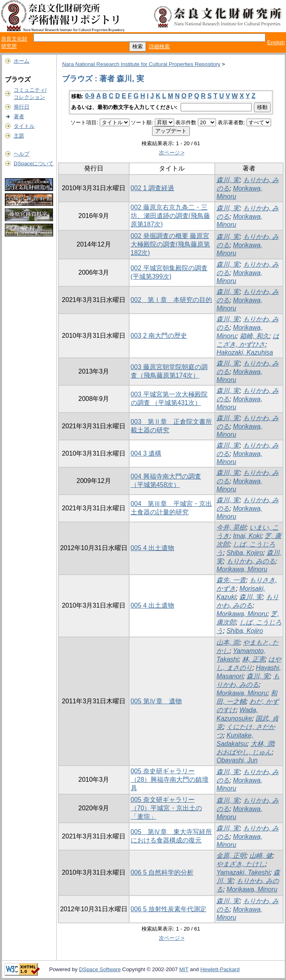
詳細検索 (159, 46)
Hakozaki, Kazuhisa (245, 352)
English (276, 42)
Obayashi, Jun (237, 760)
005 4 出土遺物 (152, 548)
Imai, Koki (247, 536)
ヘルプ (22, 154)
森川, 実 (228, 180)
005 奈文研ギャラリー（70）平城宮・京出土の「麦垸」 (167, 808)
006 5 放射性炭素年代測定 (169, 909)
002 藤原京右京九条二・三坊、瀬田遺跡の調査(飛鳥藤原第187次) (170, 216)
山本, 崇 (228, 642)
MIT (184, 969)
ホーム (22, 61)
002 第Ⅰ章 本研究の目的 (172, 300)
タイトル (24, 126)
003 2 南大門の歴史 (159, 336)
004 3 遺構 (146, 453)
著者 (19, 116)
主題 (19, 136)
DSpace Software (100, 969)
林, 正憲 (254, 659)
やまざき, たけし (241, 864)
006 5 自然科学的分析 (162, 872)
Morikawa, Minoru (242, 569)
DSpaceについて (34, 163)
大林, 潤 (262, 744)
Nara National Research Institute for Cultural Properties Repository (141, 64)
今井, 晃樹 (231, 527)
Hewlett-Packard (220, 969)
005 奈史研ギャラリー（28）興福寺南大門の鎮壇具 (170, 780)
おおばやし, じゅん (244, 752)
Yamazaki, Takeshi (243, 872)
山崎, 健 (261, 856)
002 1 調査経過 (152, 188)
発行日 (22, 107)
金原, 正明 (231, 856)
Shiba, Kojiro (245, 553)
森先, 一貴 (231, 580)
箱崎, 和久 (254, 336)
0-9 (90, 96)
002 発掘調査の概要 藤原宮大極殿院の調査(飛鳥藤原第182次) (170, 244)
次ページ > (172, 153)
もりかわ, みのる (251, 561)
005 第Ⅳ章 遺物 (156, 701)
